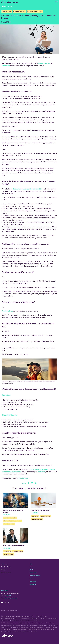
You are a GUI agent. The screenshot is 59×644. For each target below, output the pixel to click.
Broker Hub (33, 584)
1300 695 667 (7, 596)
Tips (31, 564)
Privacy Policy (33, 573)
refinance (42, 472)
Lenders (32, 567)
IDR (31, 578)
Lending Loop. (23, 478)
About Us (32, 570)
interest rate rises (44, 63)
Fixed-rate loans (7, 311)
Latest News (33, 581)
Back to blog (8, 6)
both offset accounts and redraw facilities (28, 189)
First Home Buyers (6, 567)
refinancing (6, 66)
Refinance (4, 570)
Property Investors (6, 573)
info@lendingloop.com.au (11, 598)
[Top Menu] (56, 2)
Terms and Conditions (35, 576)
